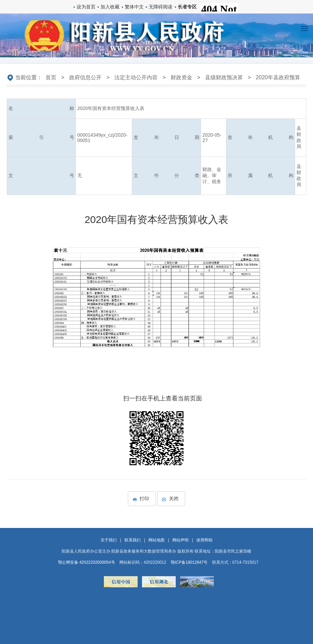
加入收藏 (110, 7)
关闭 (171, 499)
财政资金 (181, 77)
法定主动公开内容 (136, 77)
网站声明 (180, 540)
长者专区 (187, 7)
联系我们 (133, 540)
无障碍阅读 (161, 7)
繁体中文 (134, 7)
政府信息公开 (85, 77)
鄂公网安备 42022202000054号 (87, 562)
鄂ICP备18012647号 (189, 562)
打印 (142, 499)
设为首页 (86, 7)
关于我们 (109, 540)
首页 (51, 77)
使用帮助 (204, 540)
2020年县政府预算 (278, 77)
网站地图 (156, 540)
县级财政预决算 (224, 77)
